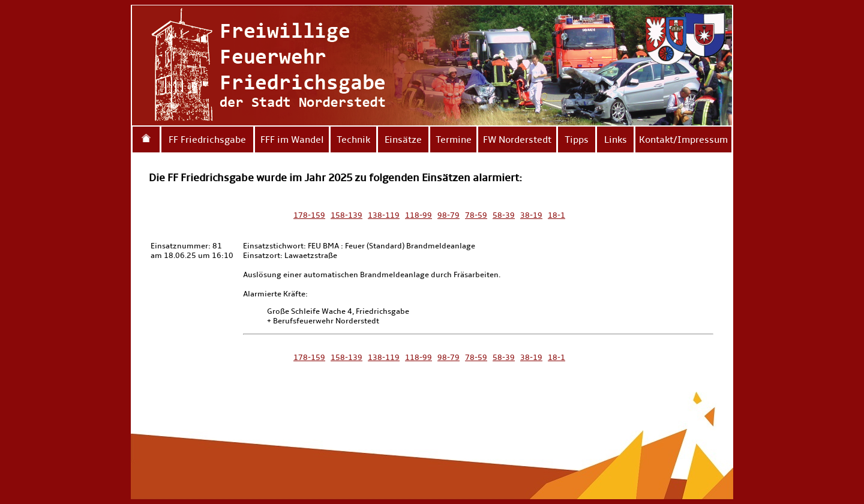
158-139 (346, 215)
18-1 (556, 215)
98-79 (448, 215)
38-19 (531, 215)
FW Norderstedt (517, 139)
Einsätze (403, 139)
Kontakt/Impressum (683, 139)
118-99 (418, 215)
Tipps (577, 139)
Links (616, 139)
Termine (454, 139)
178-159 (309, 215)
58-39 (504, 215)
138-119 (384, 215)
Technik (353, 139)
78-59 (476, 215)
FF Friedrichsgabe (207, 139)
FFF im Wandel (292, 139)
